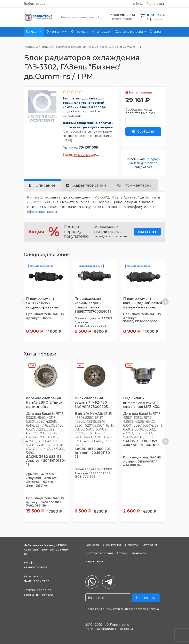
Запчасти (33, 32)
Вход (139, 4)
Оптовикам (79, 32)
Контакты (172, 32)
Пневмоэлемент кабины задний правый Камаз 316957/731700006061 (93, 305)
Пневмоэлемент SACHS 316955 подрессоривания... (43, 303)
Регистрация (156, 4)
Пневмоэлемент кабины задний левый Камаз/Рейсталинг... (143, 303)
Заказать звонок (121, 19)
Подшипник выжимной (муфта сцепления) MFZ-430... (142, 402)
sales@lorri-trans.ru (38, 595)
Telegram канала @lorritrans (144, 161)
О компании (55, 32)
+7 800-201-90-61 (36, 567)
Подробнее (147, 232)
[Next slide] (165, 302)
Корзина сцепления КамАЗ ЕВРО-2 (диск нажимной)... (44, 402)
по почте (99, 207)
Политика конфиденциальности (109, 629)
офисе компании (42, 212)
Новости (131, 545)
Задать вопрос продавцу (81, 155)
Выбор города (34, 4)
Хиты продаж (101, 32)
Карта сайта (94, 561)
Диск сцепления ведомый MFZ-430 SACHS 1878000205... (92, 402)
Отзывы (155, 32)
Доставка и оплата (129, 32)
